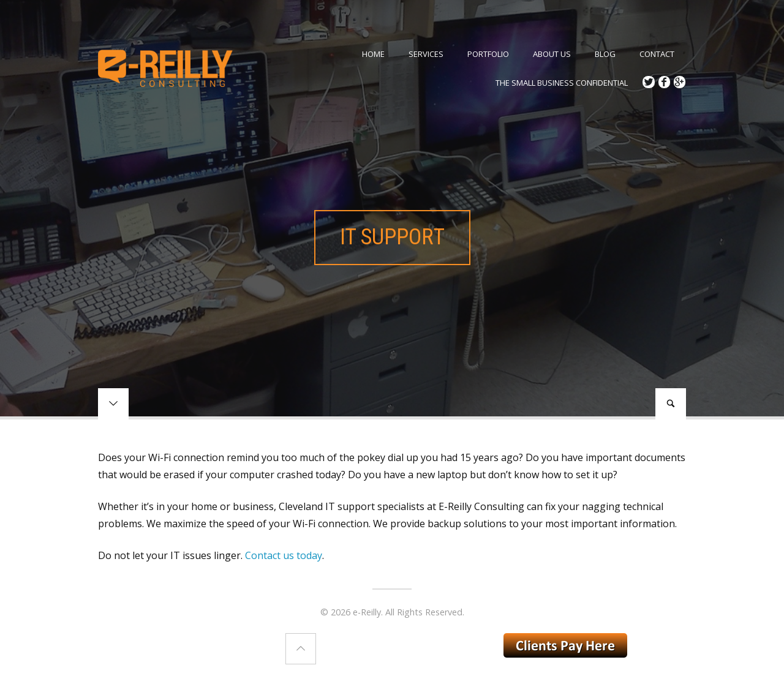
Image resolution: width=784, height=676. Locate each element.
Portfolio (488, 54)
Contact (657, 54)
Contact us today (284, 555)
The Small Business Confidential (562, 83)
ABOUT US (552, 54)
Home (373, 54)
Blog (605, 54)
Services (426, 54)
